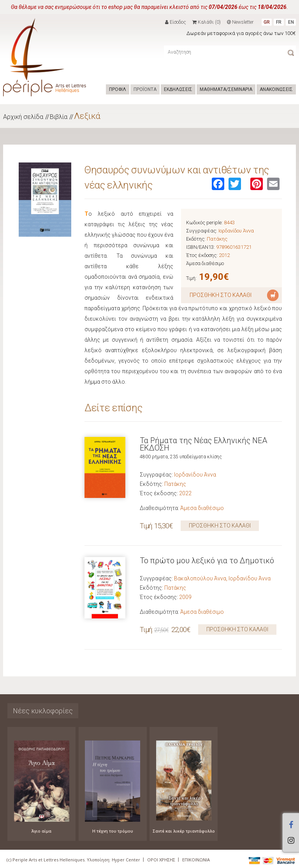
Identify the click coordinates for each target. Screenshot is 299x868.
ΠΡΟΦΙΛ (118, 89)
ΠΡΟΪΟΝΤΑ (145, 89)
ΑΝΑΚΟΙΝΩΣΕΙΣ (276, 89)
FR (279, 22)
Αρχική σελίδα (23, 117)
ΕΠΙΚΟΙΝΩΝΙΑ (196, 860)
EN (291, 22)
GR (267, 22)
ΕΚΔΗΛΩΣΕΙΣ (178, 89)
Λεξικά (87, 116)
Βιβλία (59, 117)
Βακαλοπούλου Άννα (200, 578)
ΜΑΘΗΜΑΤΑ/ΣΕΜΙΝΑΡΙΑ (226, 89)
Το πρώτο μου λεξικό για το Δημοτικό (207, 561)
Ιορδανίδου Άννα (236, 231)
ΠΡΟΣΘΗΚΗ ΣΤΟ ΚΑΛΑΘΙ (220, 526)
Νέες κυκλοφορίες (43, 711)
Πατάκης (217, 239)
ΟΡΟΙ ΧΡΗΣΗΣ (161, 860)
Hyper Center (126, 860)
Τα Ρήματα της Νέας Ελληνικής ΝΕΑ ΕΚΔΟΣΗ (203, 444)
